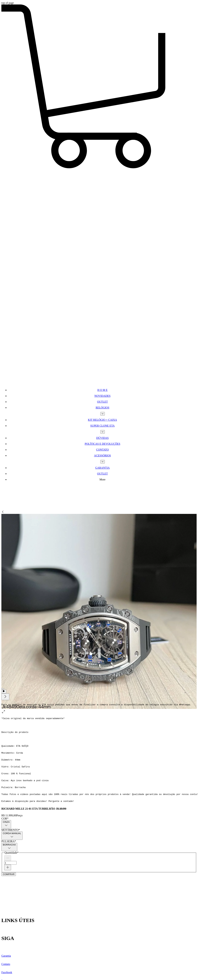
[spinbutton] (10, 863)
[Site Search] (27, 497)
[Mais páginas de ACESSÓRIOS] (103, 462)
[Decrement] (8, 858)
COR (5, 819)
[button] (99, 169)
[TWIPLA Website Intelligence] (27, 346)
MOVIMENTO (11, 830)
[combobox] (6, 824)
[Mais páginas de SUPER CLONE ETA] (103, 432)
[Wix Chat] (27, 892)
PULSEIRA (9, 841)
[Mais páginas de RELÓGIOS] (103, 414)
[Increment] (8, 867)
